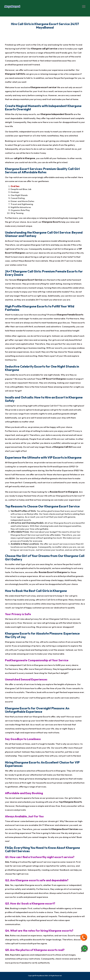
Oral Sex (15, 186)
